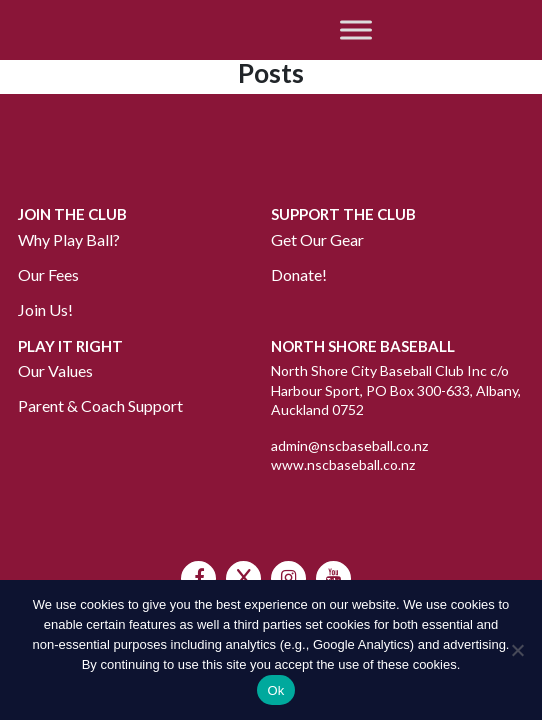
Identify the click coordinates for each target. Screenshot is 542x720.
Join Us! (45, 309)
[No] (517, 650)
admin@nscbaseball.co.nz (349, 445)
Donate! (299, 274)
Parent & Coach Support (100, 405)
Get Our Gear (317, 239)
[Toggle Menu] (356, 29)
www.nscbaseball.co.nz (343, 464)
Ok (275, 690)
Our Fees (48, 274)
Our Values (55, 370)
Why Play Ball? (69, 239)
